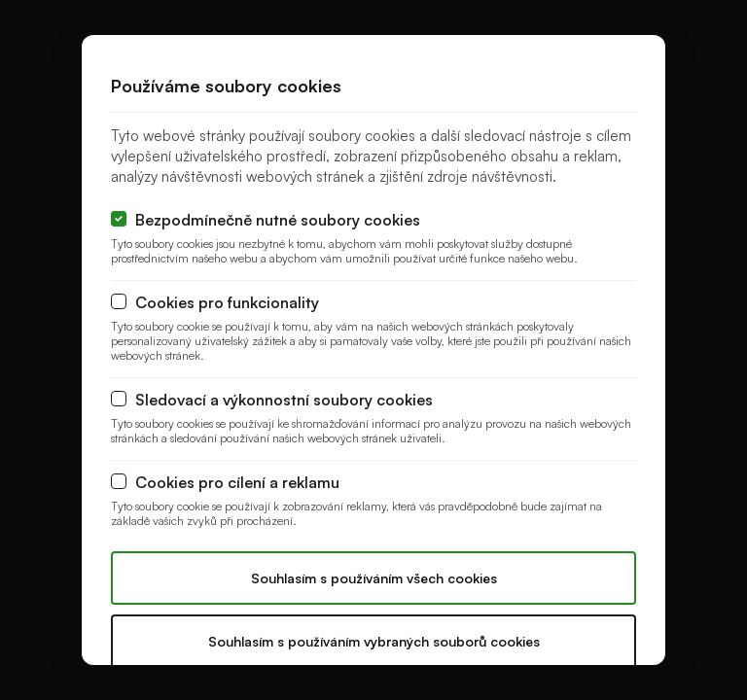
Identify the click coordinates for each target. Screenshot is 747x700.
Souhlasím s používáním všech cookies (374, 578)
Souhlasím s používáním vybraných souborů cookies (374, 641)
